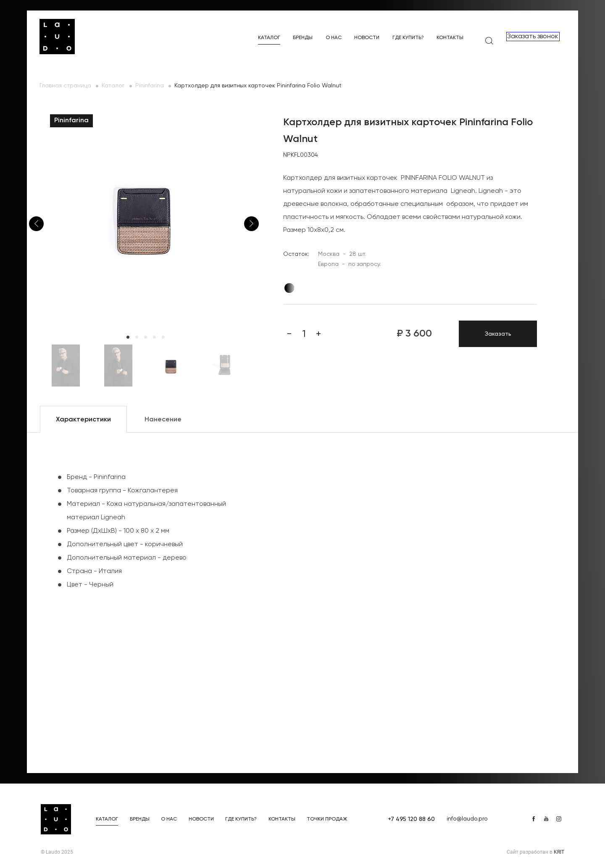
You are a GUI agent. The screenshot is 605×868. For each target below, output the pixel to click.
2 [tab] (137, 337)
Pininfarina (150, 86)
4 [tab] (154, 337)
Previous (36, 224)
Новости (367, 38)
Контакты (450, 38)
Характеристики (83, 420)
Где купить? (408, 38)
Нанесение (163, 420)
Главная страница (65, 86)
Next (251, 224)
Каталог (269, 38)
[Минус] (289, 334)
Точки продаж (327, 819)
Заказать (498, 334)
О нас (334, 38)
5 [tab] (163, 337)
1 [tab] (128, 337)
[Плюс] (318, 334)
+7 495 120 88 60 (411, 819)
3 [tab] (146, 337)
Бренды (303, 38)
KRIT (559, 852)
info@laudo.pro (467, 819)
